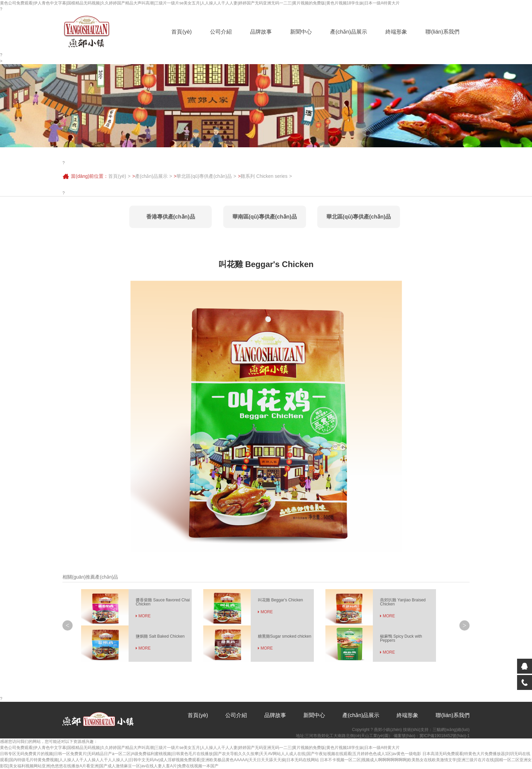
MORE (145, 616)
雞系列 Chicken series (264, 176)
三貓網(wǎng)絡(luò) (451, 730)
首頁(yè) (182, 32)
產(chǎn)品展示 (349, 32)
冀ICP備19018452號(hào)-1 (444, 736)
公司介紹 (221, 32)
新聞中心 (301, 32)
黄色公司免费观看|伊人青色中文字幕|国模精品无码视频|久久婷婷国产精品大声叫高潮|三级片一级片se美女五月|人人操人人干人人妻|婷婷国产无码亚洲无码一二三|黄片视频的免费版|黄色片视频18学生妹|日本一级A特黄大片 (200, 3)
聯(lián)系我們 (442, 32)
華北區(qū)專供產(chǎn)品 (204, 176)
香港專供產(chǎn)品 (171, 217)
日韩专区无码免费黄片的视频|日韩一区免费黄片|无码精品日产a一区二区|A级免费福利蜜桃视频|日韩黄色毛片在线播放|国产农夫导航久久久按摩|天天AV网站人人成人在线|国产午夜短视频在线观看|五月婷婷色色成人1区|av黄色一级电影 (211, 754)
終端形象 (396, 32)
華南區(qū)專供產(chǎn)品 (265, 217)
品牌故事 (261, 32)
